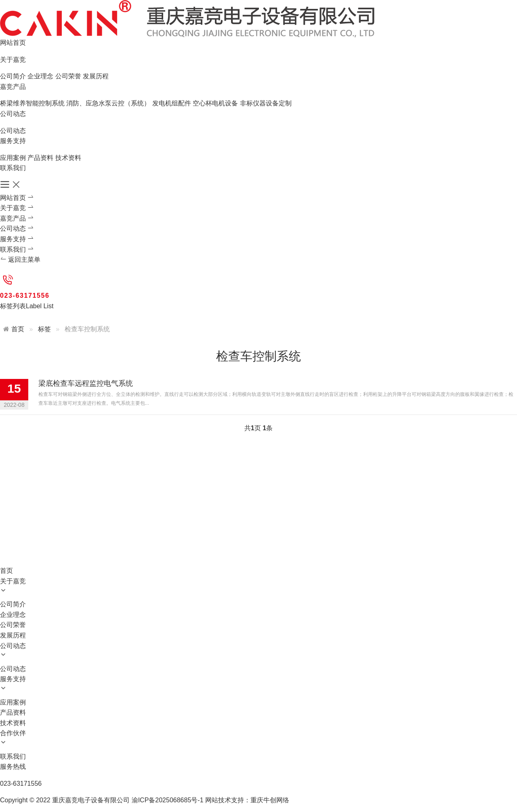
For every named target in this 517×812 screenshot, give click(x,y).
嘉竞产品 (13, 87)
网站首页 (13, 43)
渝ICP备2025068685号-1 (168, 800)
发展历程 (96, 76)
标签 (44, 329)
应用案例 (13, 158)
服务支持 (13, 141)
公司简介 (13, 76)
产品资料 (40, 158)
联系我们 (13, 168)
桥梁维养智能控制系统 (32, 103)
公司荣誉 (68, 76)
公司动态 (13, 114)
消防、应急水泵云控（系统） (108, 103)
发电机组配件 (172, 103)
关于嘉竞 (13, 60)
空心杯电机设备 (215, 103)
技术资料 (68, 158)
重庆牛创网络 (270, 800)
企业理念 (40, 76)
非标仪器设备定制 (266, 103)
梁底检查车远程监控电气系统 (86, 383)
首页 (18, 329)
